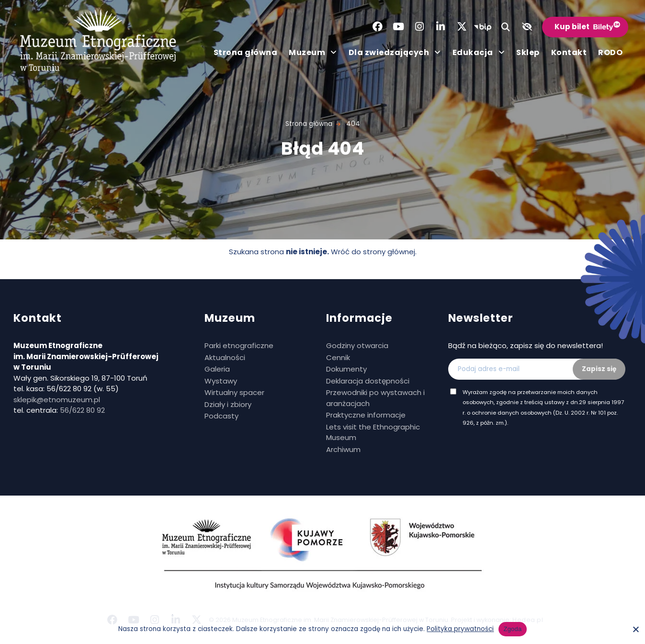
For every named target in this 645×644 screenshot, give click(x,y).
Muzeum (313, 53)
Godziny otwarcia (357, 345)
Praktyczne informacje (366, 415)
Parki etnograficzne (239, 345)
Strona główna (246, 52)
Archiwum (343, 449)
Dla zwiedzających (395, 53)
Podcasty (221, 416)
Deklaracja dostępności (368, 381)
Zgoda (512, 629)
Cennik (338, 357)
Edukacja (479, 53)
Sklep (528, 52)
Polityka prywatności (460, 629)
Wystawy (221, 381)
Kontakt (569, 52)
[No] (635, 629)
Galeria (217, 369)
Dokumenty (346, 369)
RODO (610, 52)
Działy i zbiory (228, 404)
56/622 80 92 (82, 410)
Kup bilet (572, 27)
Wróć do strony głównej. (374, 252)
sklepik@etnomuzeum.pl (57, 400)
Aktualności (225, 357)
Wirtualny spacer (234, 392)
